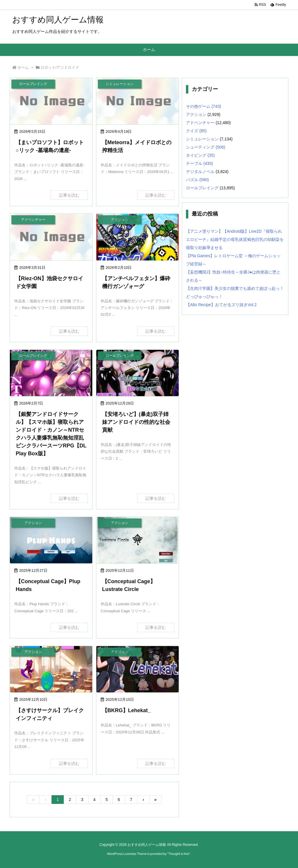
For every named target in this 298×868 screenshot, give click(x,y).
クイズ (196, 131)
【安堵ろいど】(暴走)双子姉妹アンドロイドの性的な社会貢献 (136, 422)
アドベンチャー (200, 123)
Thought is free (179, 854)
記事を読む (69, 195)
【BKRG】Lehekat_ (126, 710)
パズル (197, 180)
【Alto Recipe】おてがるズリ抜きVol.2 (221, 305)
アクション (196, 114)
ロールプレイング (202, 188)
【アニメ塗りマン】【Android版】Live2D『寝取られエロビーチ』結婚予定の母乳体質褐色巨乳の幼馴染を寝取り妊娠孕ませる (235, 239)
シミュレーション (202, 139)
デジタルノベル (200, 172)
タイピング (200, 155)
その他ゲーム (204, 106)
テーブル (199, 163)
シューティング (206, 147)
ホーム (23, 67)
